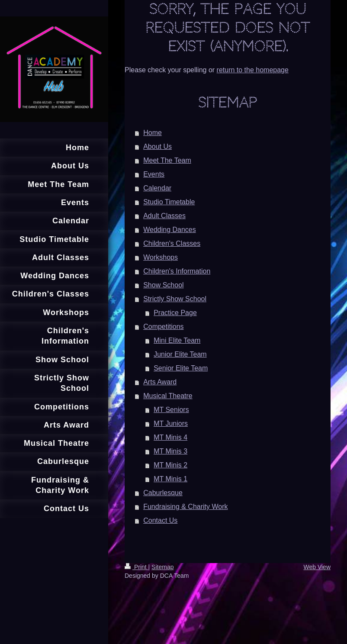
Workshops (161, 257)
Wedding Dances (170, 230)
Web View (317, 567)
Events (154, 174)
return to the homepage (253, 70)
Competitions (163, 327)
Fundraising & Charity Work (185, 507)
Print (137, 567)
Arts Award (160, 382)
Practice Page (175, 313)
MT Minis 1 (170, 479)
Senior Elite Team (181, 368)
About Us (157, 147)
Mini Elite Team (177, 340)
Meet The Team (167, 160)
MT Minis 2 (170, 465)
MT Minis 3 (170, 451)
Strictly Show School (175, 299)
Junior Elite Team (180, 354)
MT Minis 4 (170, 437)
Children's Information (177, 271)
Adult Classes (164, 216)
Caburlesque (163, 493)
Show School (163, 285)
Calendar (157, 188)
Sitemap (162, 567)
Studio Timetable (169, 202)
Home (153, 133)
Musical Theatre (168, 396)
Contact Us (160, 520)
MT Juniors (171, 423)
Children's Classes (172, 243)
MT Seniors (171, 410)
